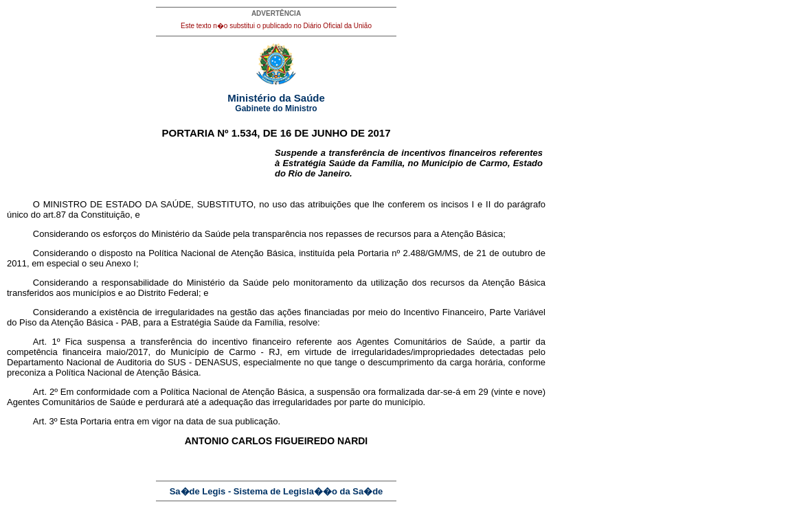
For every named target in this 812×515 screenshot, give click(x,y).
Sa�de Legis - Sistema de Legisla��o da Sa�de (277, 491)
